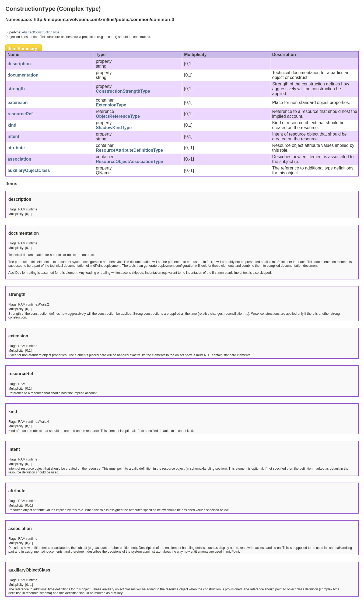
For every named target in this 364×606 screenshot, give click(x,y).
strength (16, 89)
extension (18, 103)
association (19, 159)
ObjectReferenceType (118, 116)
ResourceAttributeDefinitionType (129, 150)
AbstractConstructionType (41, 32)
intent (13, 136)
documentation (23, 75)
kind (12, 125)
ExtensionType (111, 105)
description (19, 64)
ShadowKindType (114, 128)
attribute (16, 148)
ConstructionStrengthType (123, 91)
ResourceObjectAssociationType (129, 162)
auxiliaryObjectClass (29, 170)
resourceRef (20, 114)
